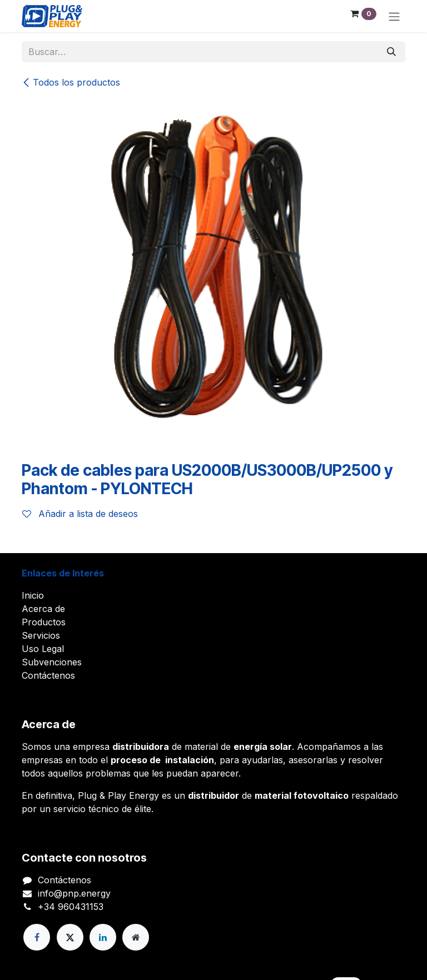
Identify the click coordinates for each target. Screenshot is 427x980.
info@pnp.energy (74, 893)
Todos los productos (71, 82)
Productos (44, 622)
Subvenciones (52, 662)
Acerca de (43, 609)
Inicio (33, 595)
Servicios (41, 635)
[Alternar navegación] (394, 16)
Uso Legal (43, 649)
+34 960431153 (71, 907)
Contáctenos (48, 675)
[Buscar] (391, 52)
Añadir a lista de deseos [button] (80, 514)
